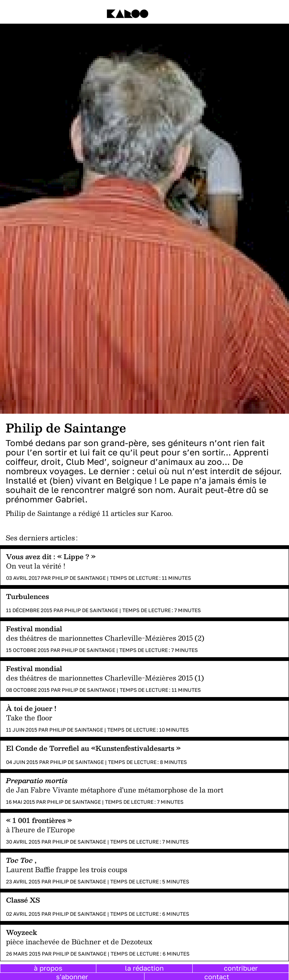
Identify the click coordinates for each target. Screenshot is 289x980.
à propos (48, 968)
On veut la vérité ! (36, 566)
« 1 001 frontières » (39, 820)
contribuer (241, 968)
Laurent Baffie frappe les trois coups (67, 869)
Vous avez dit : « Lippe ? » (51, 556)
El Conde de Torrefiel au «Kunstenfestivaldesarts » (93, 748)
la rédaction (144, 968)
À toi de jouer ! (31, 708)
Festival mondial (34, 628)
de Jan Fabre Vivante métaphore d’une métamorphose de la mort (115, 790)
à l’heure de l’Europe (40, 830)
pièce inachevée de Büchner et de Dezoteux (79, 941)
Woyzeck (22, 932)
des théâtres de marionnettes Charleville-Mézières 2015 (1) (105, 678)
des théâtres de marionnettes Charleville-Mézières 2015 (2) (105, 638)
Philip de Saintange (79, 578)
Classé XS (23, 900)
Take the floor (29, 718)
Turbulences (27, 596)
